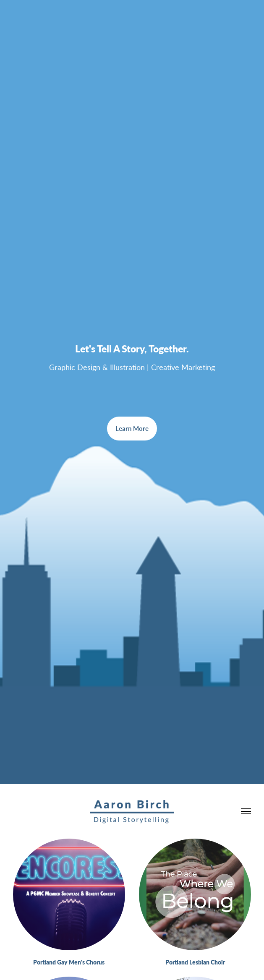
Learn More (132, 428)
